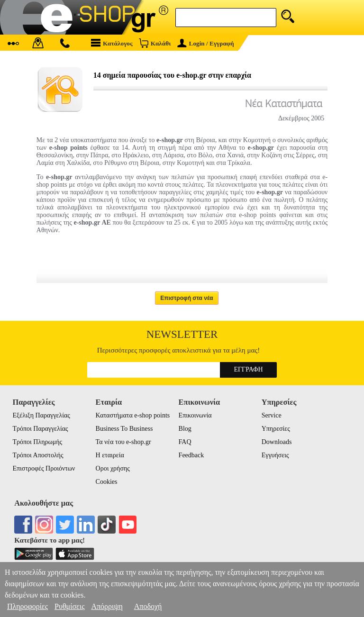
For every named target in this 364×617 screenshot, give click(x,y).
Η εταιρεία (110, 455)
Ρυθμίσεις (69, 606)
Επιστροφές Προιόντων (44, 468)
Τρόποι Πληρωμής (37, 442)
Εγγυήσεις (275, 455)
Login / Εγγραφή (206, 43)
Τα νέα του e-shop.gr (123, 442)
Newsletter (182, 334)
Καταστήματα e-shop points (133, 415)
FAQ (185, 442)
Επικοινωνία (195, 415)
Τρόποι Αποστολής (38, 455)
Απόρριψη (107, 606)
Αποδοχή (148, 606)
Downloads (277, 442)
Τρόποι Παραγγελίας (40, 429)
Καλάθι (155, 43)
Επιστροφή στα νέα (187, 298)
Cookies (107, 482)
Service (272, 415)
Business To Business (124, 429)
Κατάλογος (112, 43)
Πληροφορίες (27, 606)
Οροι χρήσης (113, 468)
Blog (185, 429)
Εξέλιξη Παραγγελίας (41, 415)
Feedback (191, 455)
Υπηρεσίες (276, 429)
